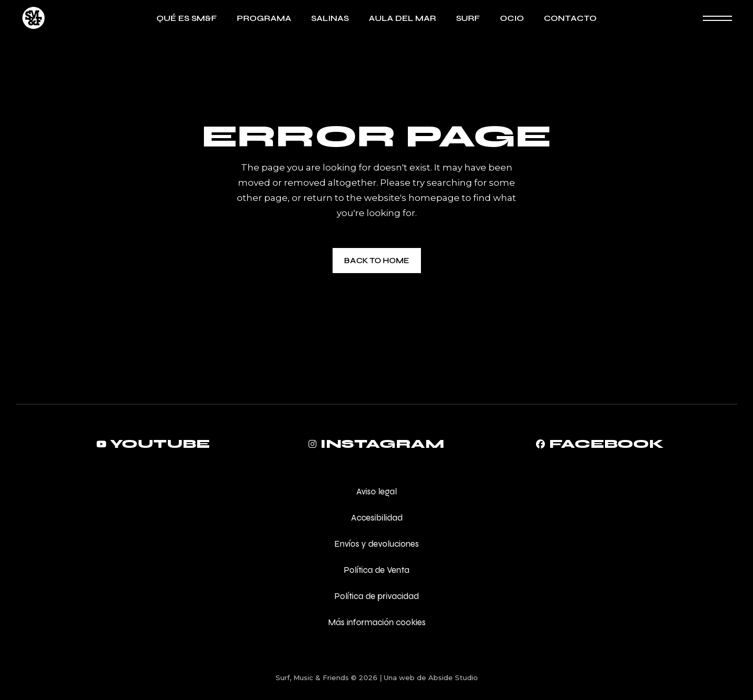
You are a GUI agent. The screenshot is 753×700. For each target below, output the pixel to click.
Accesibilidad (377, 518)
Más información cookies (377, 622)
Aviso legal (376, 492)
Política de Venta (376, 570)
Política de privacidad (376, 596)
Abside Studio (453, 678)
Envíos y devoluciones (376, 544)
